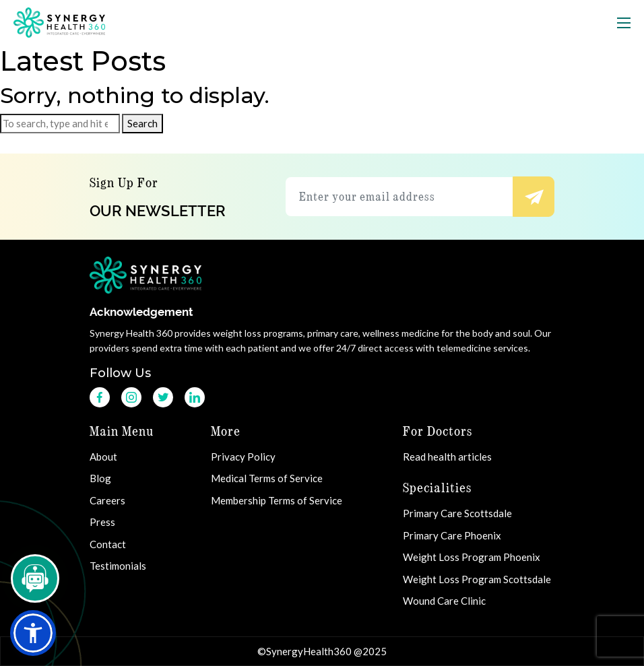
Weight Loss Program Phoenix (472, 557)
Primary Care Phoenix (452, 535)
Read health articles (447, 457)
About (105, 457)
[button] (33, 633)
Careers (109, 500)
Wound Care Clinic (444, 601)
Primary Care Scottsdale (457, 513)
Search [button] (142, 123)
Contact (109, 544)
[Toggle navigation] (624, 23)
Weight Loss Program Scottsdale (477, 579)
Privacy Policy (243, 457)
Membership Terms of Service (277, 500)
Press (104, 522)
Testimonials (120, 566)
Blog (102, 478)
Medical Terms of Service (267, 478)
